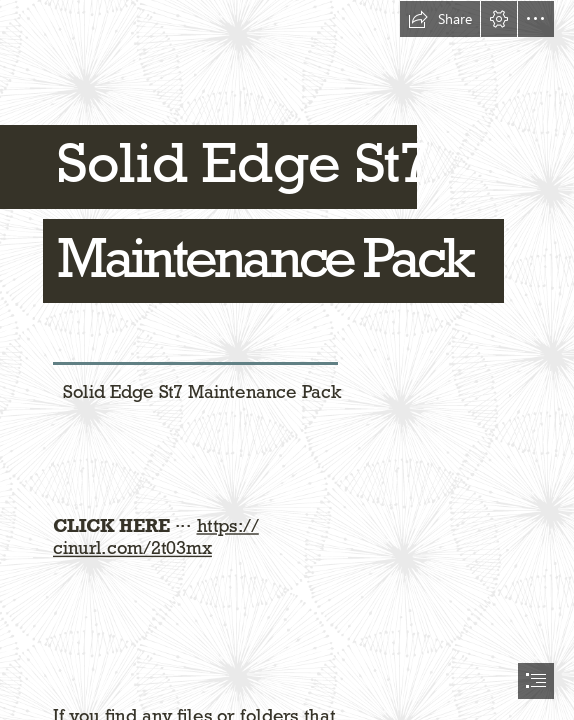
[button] (440, 19)
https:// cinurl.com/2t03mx (156, 537)
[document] (287, 360)
